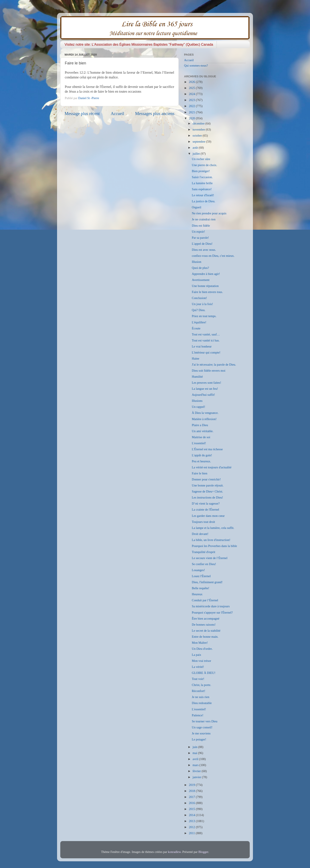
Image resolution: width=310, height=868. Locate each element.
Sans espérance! (202, 189)
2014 (192, 815)
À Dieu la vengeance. (205, 413)
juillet (197, 154)
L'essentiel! (199, 443)
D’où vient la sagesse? (206, 503)
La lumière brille (202, 183)
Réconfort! (198, 691)
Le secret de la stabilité (206, 631)
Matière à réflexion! (204, 419)
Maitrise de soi (201, 437)
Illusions (197, 401)
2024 (192, 94)
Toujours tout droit (203, 522)
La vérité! (198, 667)
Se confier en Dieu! (204, 564)
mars (196, 765)
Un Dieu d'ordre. (202, 649)
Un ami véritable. (203, 431)
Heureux (197, 594)
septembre (199, 142)
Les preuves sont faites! (206, 383)
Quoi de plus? (200, 268)
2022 (192, 106)
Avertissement (201, 280)
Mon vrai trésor (201, 661)
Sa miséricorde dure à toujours (211, 606)
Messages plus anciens (155, 114)
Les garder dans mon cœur (208, 516)
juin (195, 747)
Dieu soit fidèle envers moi (209, 371)
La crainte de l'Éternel (205, 510)
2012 (192, 827)
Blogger (203, 852)
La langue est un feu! (205, 389)
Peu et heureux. (201, 461)
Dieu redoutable (202, 703)
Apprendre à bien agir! (206, 274)
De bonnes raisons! (204, 625)
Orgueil (197, 207)
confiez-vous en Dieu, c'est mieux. (213, 256)
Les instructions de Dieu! (207, 497)
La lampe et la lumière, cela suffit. (213, 528)
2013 (192, 821)
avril (196, 759)
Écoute (196, 328)
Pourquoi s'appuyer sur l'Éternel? (212, 612)
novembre (199, 129)
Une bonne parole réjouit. (208, 485)
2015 (192, 809)
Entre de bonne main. (205, 637)
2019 (192, 785)
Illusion (197, 262)
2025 (192, 88)
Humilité (197, 377)
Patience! (198, 715)
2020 (192, 118)
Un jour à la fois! (202, 304)
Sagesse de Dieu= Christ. (207, 491)
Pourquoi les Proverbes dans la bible (214, 546)
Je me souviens (201, 733)
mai (195, 753)
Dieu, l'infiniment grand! (207, 582)
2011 (192, 833)
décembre (199, 123)
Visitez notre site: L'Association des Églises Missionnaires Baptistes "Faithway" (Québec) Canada (139, 44)
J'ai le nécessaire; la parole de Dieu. (214, 365)
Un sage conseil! (202, 727)
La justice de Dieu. (204, 201)
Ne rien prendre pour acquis (209, 213)
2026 (192, 82)
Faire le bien (200, 473)
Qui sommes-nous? (196, 65)
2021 (192, 112)
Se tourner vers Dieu (205, 721)
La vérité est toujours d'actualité (212, 467)
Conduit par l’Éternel (205, 600)
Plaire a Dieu (200, 425)
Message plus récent (82, 114)
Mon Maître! (200, 643)
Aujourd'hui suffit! (203, 395)
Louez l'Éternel (201, 576)
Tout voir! (198, 679)
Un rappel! (198, 407)
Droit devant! (200, 534)
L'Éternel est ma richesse (207, 449)
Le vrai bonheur (202, 346)
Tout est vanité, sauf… (206, 334)
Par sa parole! (200, 238)
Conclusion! (199, 298)
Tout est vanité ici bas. (206, 340)
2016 (192, 803)
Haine (195, 358)
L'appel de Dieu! (202, 244)
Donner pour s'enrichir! (206, 479)
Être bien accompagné (206, 619)
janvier (197, 777)
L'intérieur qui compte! (206, 352)
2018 (192, 791)
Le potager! (199, 739)
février (197, 771)
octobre (198, 136)
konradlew (174, 852)
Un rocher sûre (201, 159)
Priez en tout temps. (204, 316)
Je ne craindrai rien (204, 219)
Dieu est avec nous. (204, 250)
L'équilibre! (199, 322)
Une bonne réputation (205, 286)
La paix (197, 655)
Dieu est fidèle (201, 226)
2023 (192, 100)
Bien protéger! (201, 171)
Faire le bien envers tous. (207, 292)
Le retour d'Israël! (203, 195)
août (196, 148)
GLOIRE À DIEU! (204, 673)
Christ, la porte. (201, 685)
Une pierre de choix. (204, 165)
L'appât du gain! (202, 455)
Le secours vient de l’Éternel (210, 558)
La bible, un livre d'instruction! (211, 540)
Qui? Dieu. (199, 310)
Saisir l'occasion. (202, 177)
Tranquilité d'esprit (204, 552)
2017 (192, 797)
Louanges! (198, 570)
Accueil (117, 114)
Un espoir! (198, 232)
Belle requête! (201, 588)
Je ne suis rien (201, 697)
